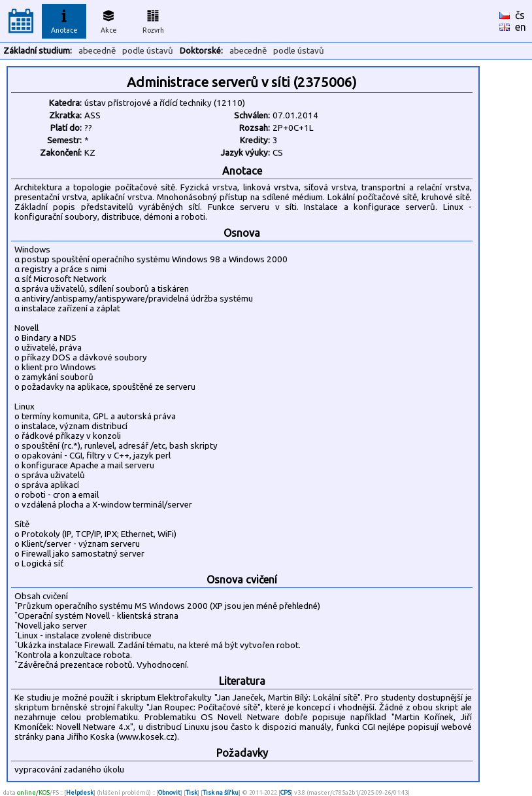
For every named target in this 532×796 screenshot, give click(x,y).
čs (520, 15)
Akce (108, 20)
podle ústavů (148, 51)
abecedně (97, 51)
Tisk (191, 792)
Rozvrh (153, 20)
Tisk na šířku (221, 792)
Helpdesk (80, 792)
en (521, 27)
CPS (286, 792)
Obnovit (169, 792)
